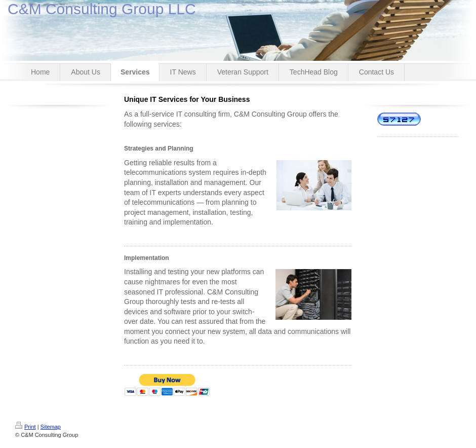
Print (26, 427)
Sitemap (51, 427)
